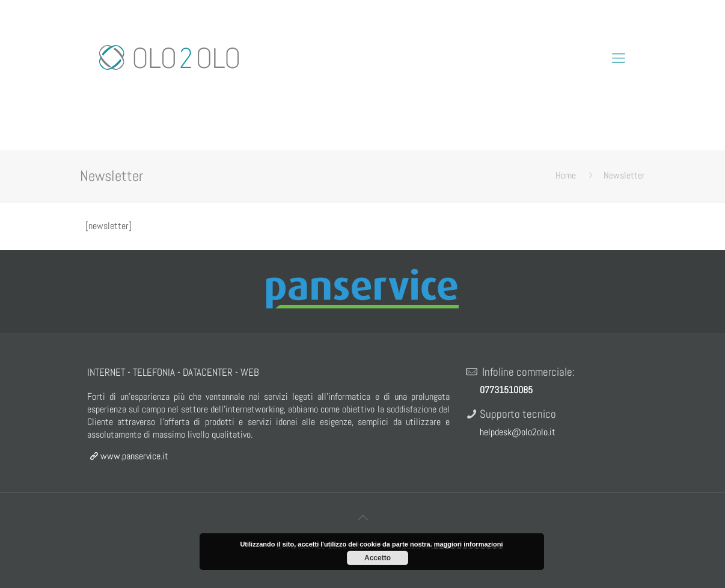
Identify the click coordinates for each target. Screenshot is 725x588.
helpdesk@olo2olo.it (518, 432)
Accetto (378, 558)
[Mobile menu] (619, 58)
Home (566, 175)
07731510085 (506, 390)
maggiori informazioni (469, 544)
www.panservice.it (128, 456)
